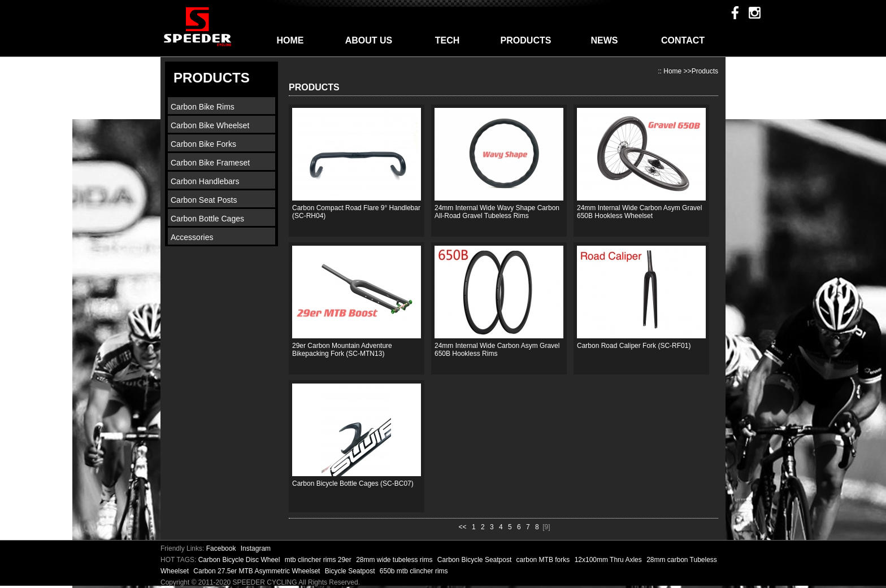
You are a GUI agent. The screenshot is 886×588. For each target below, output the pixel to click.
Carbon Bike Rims (203, 107)
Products (705, 71)
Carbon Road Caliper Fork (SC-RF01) (634, 346)
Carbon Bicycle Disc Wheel (240, 560)
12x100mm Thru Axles (609, 560)
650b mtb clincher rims (414, 571)
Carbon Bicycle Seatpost (475, 560)
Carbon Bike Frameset (210, 163)
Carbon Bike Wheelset (210, 125)
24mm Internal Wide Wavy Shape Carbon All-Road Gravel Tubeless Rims (497, 212)
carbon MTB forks (544, 560)
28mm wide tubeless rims (395, 560)
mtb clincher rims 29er (319, 560)
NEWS (605, 40)
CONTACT (683, 40)
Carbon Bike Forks (203, 144)
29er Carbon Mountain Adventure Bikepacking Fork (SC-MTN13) (342, 350)
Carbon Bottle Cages (207, 219)
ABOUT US (369, 40)
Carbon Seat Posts (204, 200)
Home (672, 71)
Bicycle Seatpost (351, 571)
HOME (290, 40)
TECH (448, 40)
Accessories (192, 237)
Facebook (221, 548)
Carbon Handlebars (205, 181)
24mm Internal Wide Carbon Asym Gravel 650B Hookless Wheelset (639, 212)
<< (463, 527)
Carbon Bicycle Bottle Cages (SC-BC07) (353, 484)
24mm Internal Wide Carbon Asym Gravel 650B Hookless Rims (497, 350)
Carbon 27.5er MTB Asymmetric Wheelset (257, 571)
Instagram (256, 548)
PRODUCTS (526, 40)
